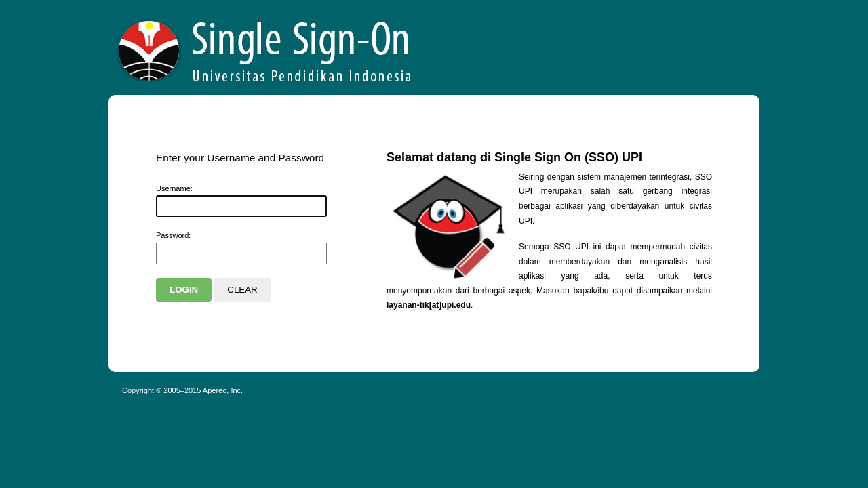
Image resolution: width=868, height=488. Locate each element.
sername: (174, 188)
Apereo (265, 47)
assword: (173, 235)
